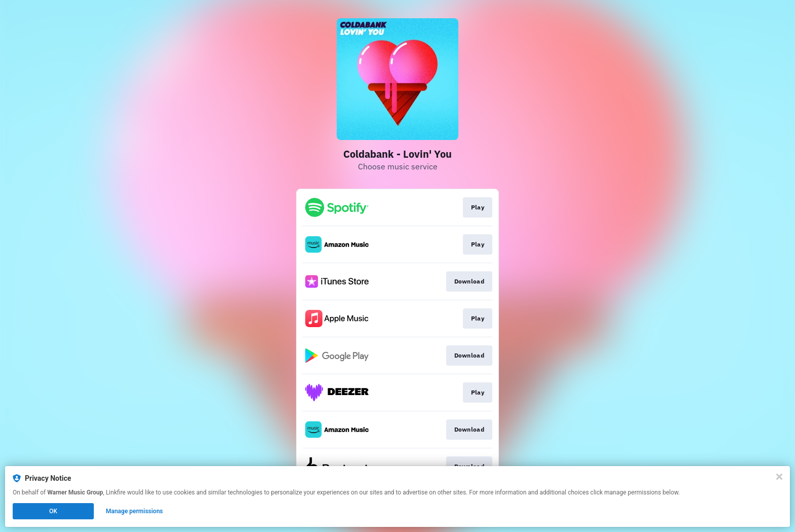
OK (53, 511)
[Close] (779, 477)
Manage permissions (135, 511)
